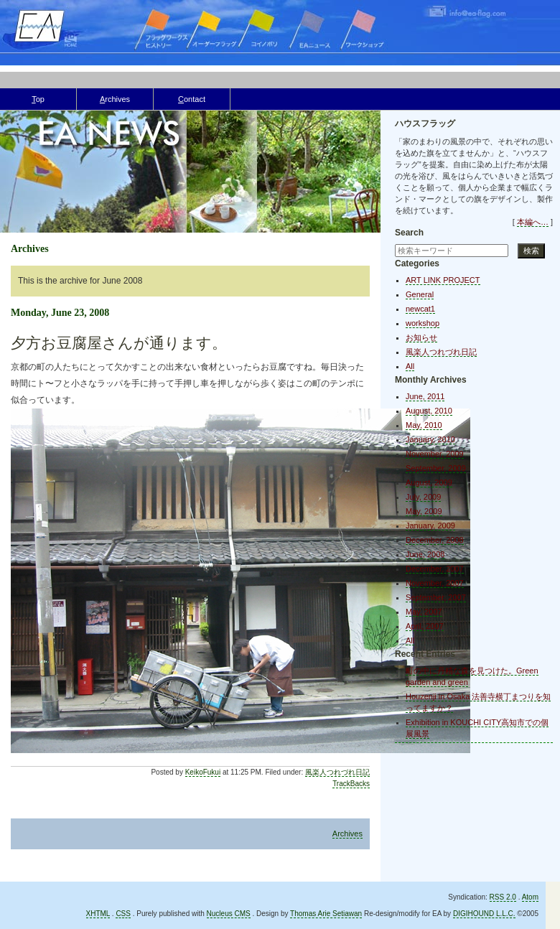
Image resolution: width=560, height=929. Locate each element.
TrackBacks (351, 784)
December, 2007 (435, 569)
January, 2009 (430, 526)
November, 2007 (435, 583)
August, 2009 (429, 482)
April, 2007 (425, 626)
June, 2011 (425, 396)
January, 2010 (430, 439)
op (38, 99)
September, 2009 (436, 468)
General (420, 294)
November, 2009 (435, 454)
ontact (192, 99)
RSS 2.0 (503, 897)
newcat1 (420, 309)
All (410, 366)
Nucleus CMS (229, 914)
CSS (123, 914)
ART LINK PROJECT (443, 280)
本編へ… (533, 222)
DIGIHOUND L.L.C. (484, 914)
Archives (347, 834)
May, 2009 (424, 511)
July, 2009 (423, 497)
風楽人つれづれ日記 (337, 772)
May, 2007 (424, 612)
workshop (423, 323)
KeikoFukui (203, 772)
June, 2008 (425, 554)
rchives (115, 99)
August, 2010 (429, 411)
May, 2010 (424, 425)
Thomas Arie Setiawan (326, 914)
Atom (530, 897)
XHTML (98, 914)
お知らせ (421, 337)
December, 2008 (435, 540)
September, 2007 (436, 597)
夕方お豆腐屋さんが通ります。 (119, 343)
